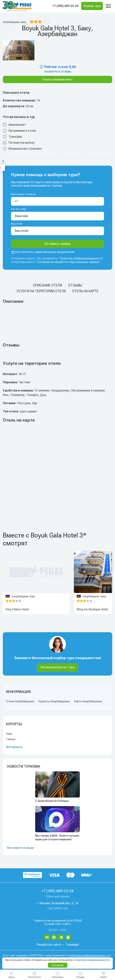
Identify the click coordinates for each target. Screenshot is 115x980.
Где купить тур (58, 908)
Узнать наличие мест (57, 79)
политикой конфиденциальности (92, 960)
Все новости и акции (20, 848)
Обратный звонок (58, 896)
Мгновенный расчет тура (57, 667)
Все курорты (14, 747)
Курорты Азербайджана (54, 701)
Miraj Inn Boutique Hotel (92, 609)
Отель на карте (85, 291)
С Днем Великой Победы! (52, 801)
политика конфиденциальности (89, 956)
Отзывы (75, 285)
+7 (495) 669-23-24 (65, 6)
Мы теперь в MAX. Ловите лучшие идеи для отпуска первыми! (57, 837)
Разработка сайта (49, 945)
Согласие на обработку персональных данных (68, 262)
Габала (11, 739)
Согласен (58, 965)
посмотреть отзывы (58, 72)
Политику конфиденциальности (81, 258)
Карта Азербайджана (88, 701)
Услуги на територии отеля (41, 291)
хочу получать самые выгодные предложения (43, 252)
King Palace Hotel (17, 609)
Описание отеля (47, 285)
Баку (9, 734)
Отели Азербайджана (20, 701)
